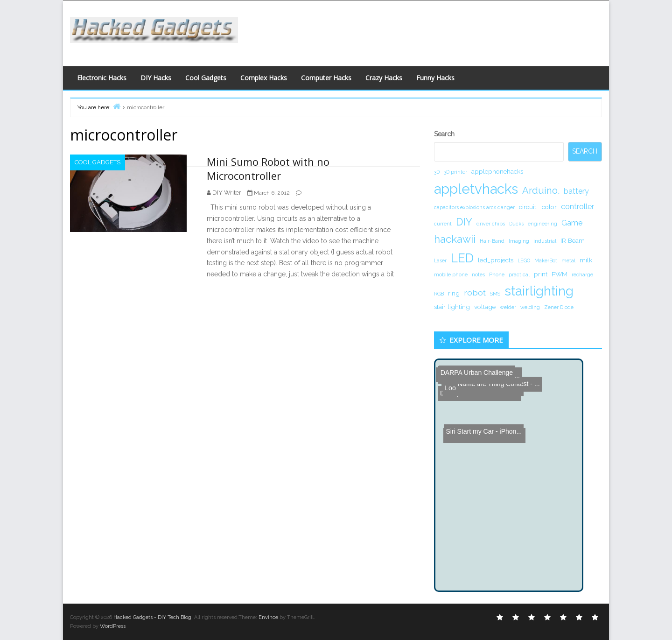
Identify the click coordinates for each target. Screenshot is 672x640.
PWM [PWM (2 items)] (560, 274)
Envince (268, 617)
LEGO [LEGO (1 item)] (524, 260)
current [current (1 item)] (443, 224)
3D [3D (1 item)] (437, 172)
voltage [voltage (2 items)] (485, 307)
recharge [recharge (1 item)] (582, 274)
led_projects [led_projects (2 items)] (496, 260)
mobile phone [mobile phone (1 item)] (451, 274)
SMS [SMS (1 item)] (495, 294)
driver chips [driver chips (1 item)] (491, 224)
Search (444, 134)
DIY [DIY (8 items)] (464, 222)
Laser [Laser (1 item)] (440, 260)
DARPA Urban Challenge (473, 367)
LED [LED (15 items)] (462, 258)
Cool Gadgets (206, 78)
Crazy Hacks (384, 78)
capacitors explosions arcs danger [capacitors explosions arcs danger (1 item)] (474, 207)
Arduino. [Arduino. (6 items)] (541, 190)
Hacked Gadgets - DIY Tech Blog (152, 617)
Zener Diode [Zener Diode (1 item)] (559, 307)
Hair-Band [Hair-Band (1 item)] (492, 241)
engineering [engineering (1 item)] (542, 224)
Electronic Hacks (102, 78)
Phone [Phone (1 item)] (497, 274)
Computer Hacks (326, 78)
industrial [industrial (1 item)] (545, 241)
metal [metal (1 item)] (568, 260)
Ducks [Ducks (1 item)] (516, 224)
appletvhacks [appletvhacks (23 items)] (476, 189)
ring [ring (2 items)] (454, 293)
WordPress (113, 626)
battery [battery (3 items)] (576, 191)
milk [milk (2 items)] (586, 260)
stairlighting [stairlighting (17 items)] (539, 291)
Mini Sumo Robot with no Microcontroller (268, 169)
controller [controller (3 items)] (577, 207)
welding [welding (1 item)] (530, 307)
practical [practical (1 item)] (519, 274)
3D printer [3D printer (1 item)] (455, 172)
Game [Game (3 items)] (572, 223)
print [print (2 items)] (541, 274)
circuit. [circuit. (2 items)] (528, 207)
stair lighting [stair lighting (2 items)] (452, 307)
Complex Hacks (264, 78)
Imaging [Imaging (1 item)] (519, 241)
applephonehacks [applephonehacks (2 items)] (497, 171)
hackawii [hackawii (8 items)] (455, 239)
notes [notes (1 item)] (478, 274)
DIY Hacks (156, 78)
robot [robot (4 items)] (475, 292)
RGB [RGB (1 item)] (439, 294)
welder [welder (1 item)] (508, 307)
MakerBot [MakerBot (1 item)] (546, 260)
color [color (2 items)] (549, 207)
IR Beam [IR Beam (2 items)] (573, 240)
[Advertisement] (427, 31)
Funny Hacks (435, 78)
